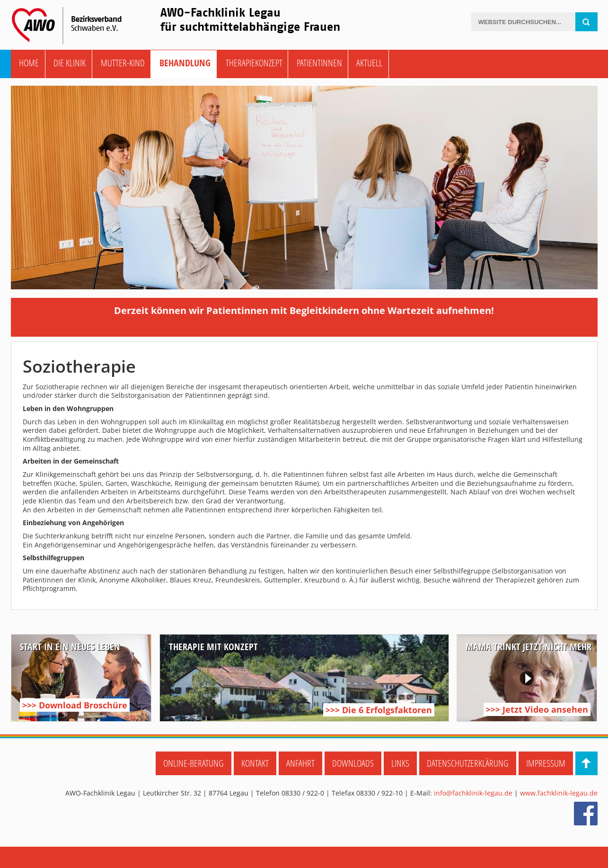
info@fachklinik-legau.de (473, 793)
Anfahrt (300, 763)
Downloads (353, 763)
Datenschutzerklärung (468, 763)
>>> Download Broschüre (75, 705)
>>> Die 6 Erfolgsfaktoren (379, 710)
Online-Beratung (194, 763)
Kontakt (255, 763)
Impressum (546, 763)
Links (400, 763)
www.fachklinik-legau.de (559, 793)
